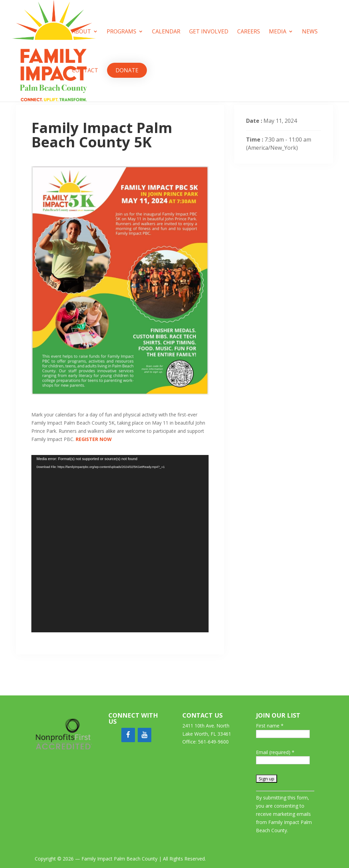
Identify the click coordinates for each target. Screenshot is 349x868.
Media (278, 32)
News (310, 32)
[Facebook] (128, 735)
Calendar (166, 32)
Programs (122, 32)
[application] (120, 544)
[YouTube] (145, 735)
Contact (85, 71)
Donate (127, 70)
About (81, 32)
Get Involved (209, 32)
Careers (249, 32)
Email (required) (275, 752)
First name (270, 726)
